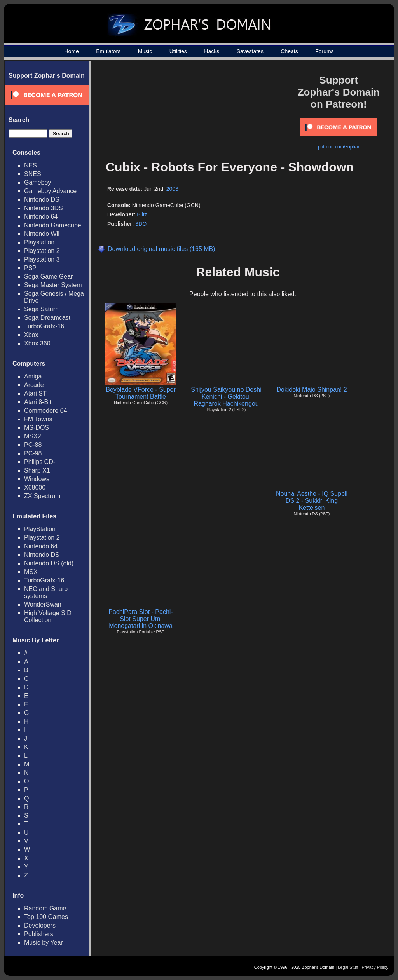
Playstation (39, 242)
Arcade (34, 385)
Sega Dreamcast (47, 318)
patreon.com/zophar (339, 147)
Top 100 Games (46, 917)
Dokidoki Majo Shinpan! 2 (312, 390)
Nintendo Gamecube (53, 225)
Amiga (33, 376)
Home (71, 51)
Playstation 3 (42, 259)
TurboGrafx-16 (44, 326)
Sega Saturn (41, 309)
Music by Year (44, 943)
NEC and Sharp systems (46, 592)
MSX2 (33, 436)
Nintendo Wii (42, 234)
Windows (37, 479)
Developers (40, 925)
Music (145, 51)
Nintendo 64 (41, 217)
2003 (172, 189)
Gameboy (38, 182)
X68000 (35, 487)
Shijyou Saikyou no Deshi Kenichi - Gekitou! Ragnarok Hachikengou (226, 397)
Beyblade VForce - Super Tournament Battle (141, 393)
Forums (324, 51)
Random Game (45, 908)
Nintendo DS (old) (49, 563)
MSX (31, 572)
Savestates (250, 51)
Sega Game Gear (48, 276)
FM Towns (38, 419)
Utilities (178, 51)
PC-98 (33, 453)
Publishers (39, 934)
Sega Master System (53, 285)
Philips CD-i (40, 462)
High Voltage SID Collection (48, 616)
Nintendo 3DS (44, 208)
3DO (141, 224)
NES (31, 165)
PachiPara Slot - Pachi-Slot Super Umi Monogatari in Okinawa (141, 619)
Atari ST (35, 393)
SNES (33, 174)
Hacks (212, 51)
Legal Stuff (348, 967)
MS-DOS (37, 428)
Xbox (31, 335)
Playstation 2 (42, 251)
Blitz (142, 214)
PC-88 (33, 445)
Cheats (289, 51)
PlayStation (40, 529)
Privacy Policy (375, 967)
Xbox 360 (37, 343)
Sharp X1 (37, 470)
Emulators (108, 51)
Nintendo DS (42, 200)
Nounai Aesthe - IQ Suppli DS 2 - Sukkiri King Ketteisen (312, 501)
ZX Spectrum (42, 496)
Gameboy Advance (50, 191)
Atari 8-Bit (38, 402)
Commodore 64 (45, 411)
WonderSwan (43, 604)
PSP (30, 268)
